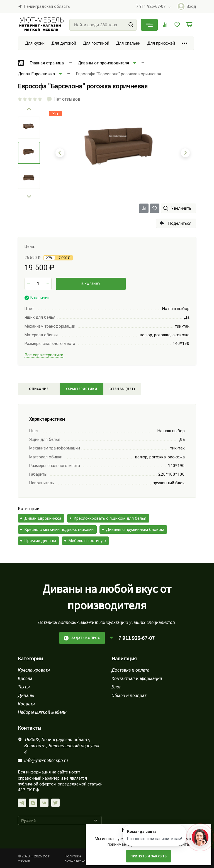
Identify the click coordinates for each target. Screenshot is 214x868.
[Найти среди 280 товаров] (103, 25)
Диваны (26, 696)
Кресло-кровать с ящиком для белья (110, 518)
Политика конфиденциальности (83, 858)
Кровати (26, 704)
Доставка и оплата (130, 670)
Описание (39, 389)
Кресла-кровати (34, 670)
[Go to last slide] (29, 109)
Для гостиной (96, 43)
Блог (116, 687)
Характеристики (82, 389)
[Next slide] (29, 196)
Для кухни (35, 43)
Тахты (24, 687)
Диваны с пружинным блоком (135, 529)
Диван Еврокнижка (43, 518)
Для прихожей (161, 43)
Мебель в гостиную (87, 541)
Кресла (25, 679)
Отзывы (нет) (122, 389)
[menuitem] (29, 128)
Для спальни (128, 43)
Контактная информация (137, 679)
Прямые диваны (40, 541)
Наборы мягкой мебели (42, 712)
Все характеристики (44, 355)
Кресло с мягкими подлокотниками (59, 529)
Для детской (64, 43)
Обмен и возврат (129, 696)
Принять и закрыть (149, 856)
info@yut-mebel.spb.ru (46, 761)
